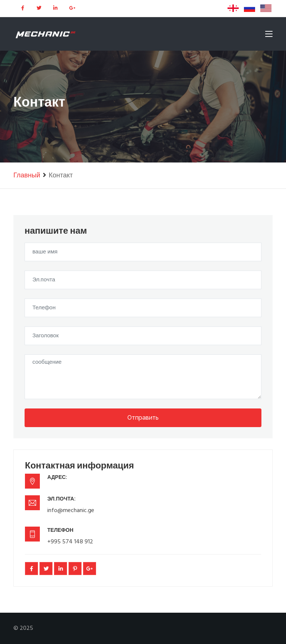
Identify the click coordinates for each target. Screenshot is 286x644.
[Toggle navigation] (269, 35)
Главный (27, 176)
